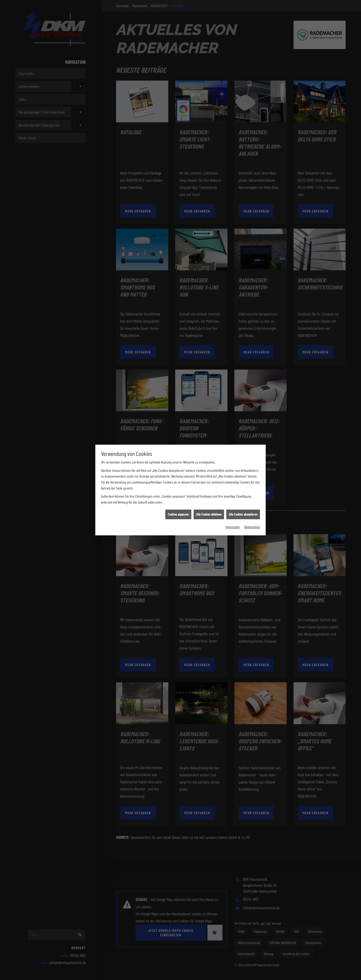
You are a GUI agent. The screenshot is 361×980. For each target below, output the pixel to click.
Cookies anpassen (178, 511)
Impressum (233, 523)
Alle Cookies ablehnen (209, 511)
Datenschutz (252, 523)
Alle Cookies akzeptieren (243, 511)
